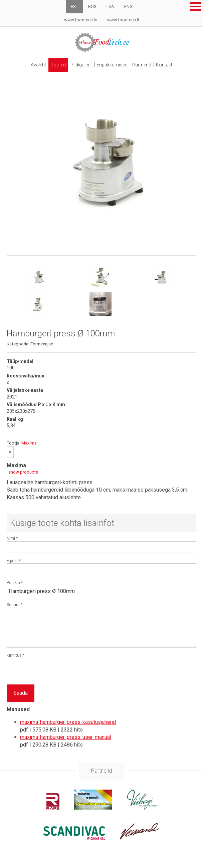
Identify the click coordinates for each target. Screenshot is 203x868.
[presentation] (57, 668)
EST (74, 7)
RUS (92, 7)
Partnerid (144, 63)
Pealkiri (15, 579)
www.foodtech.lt (123, 20)
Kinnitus (16, 652)
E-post (14, 557)
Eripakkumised (113, 63)
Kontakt (167, 63)
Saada (21, 690)
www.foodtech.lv (80, 20)
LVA (110, 7)
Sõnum (15, 601)
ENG (128, 7)
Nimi (12, 535)
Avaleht (35, 63)
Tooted (57, 63)
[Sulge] (10, 449)
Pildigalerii (81, 63)
